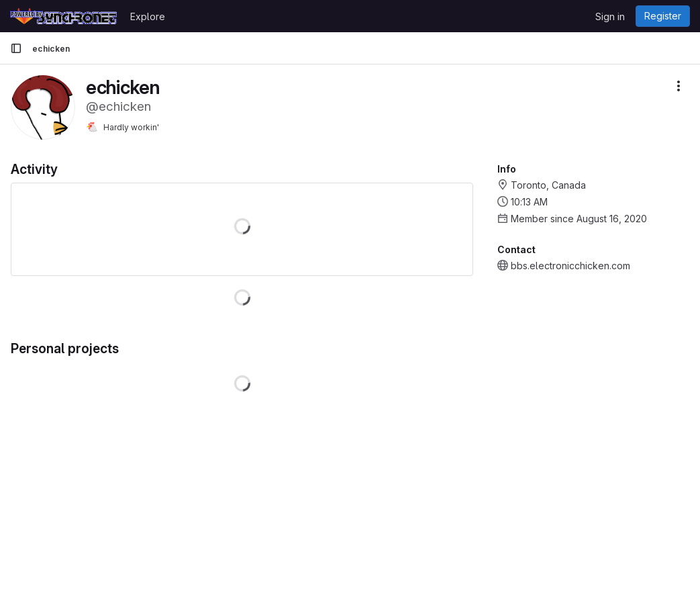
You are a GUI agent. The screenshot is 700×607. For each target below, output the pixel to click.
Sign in (610, 16)
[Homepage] (63, 16)
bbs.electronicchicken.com (570, 266)
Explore (148, 16)
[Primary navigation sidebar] (16, 48)
